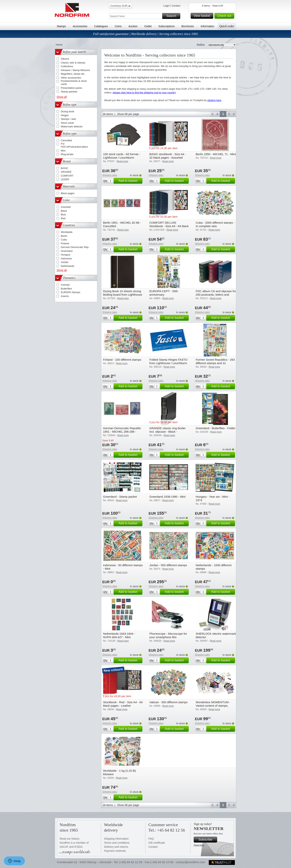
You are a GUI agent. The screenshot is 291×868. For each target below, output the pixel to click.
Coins (118, 26)
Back (217, 114)
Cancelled (66, 140)
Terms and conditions (117, 843)
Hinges (65, 115)
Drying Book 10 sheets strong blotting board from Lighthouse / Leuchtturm (123, 295)
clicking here (214, 100)
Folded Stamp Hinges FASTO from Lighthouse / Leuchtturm (168, 361)
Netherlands (68, 266)
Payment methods (115, 851)
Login (166, 6)
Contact (176, 6)
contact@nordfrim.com (190, 862)
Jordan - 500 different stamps (168, 565)
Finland (65, 243)
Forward (229, 114)
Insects (65, 296)
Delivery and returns (116, 847)
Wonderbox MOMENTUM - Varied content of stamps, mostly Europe (213, 706)
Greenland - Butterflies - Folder (216, 428)
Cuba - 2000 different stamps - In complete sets (215, 224)
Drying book (67, 111)
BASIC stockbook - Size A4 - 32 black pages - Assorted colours (168, 158)
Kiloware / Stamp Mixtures (75, 70)
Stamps (61, 26)
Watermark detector (72, 126)
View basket (203, 16)
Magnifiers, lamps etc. (73, 74)
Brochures (188, 26)
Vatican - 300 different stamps (168, 702)
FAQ (151, 839)
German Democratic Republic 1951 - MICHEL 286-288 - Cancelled (122, 432)
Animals (65, 285)
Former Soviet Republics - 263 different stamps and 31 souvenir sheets (215, 363)
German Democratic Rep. (75, 247)
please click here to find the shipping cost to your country (144, 93)
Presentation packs (71, 88)
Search (173, 16)
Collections (67, 66)
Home (59, 45)
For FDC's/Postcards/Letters (74, 145)
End (234, 114)
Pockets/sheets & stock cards (74, 82)
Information (207, 26)
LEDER (65, 179)
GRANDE (66, 172)
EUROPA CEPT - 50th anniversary (164, 293)
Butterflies (66, 289)
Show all (62, 97)
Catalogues (101, 26)
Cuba (64, 240)
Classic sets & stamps (73, 63)
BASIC (65, 168)
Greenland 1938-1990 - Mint (167, 497)
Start (212, 114)
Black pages (68, 193)
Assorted (66, 207)
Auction (133, 26)
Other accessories (71, 78)
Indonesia (66, 258)
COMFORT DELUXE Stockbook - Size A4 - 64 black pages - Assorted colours (169, 226)
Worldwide (67, 232)
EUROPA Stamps (71, 292)
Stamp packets (69, 92)
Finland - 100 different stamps (122, 360)
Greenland (67, 251)
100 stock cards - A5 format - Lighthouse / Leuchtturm (122, 156)
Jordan (65, 262)
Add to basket (130, 181)
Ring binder (67, 154)
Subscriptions (167, 26)
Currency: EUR (120, 6)
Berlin (64, 236)
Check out (225, 16)
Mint (63, 151)
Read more (199, 845)
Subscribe (207, 840)
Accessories (80, 26)
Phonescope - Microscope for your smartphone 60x (168, 635)
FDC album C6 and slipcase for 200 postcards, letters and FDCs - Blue (216, 295)
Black (64, 211)
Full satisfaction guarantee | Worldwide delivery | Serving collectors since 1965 (145, 34)
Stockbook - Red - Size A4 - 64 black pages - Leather (123, 704)
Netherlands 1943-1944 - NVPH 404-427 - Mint (119, 635)
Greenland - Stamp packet (120, 497)
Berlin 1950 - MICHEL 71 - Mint (216, 154)
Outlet (148, 26)
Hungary (66, 255)
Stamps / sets (68, 119)
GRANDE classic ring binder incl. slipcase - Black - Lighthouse (167, 432)
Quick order (227, 26)
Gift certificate (157, 843)
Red (63, 218)
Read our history (70, 839)
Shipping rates (110, 175)
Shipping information (116, 839)
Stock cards (67, 123)
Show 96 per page (128, 114)
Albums (65, 59)
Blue (63, 214)
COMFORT (67, 176)
